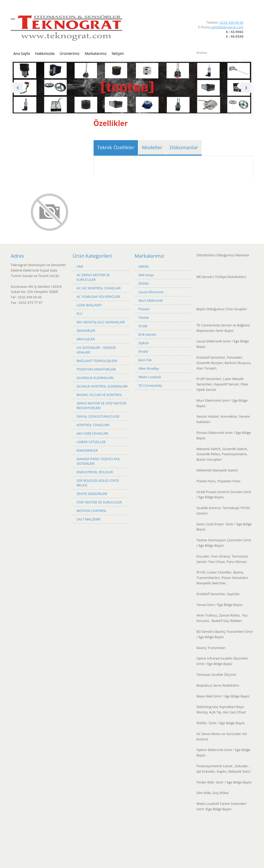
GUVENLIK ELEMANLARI (95, 378)
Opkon (144, 343)
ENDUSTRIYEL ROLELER (95, 472)
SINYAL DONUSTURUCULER (98, 416)
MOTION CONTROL (92, 511)
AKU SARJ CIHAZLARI (92, 433)
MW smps (146, 275)
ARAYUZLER (86, 339)
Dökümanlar (184, 147)
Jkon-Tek (145, 360)
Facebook (232, 10)
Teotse (144, 317)
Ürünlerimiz (70, 53)
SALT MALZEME (89, 519)
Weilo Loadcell (150, 377)
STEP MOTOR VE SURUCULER (99, 502)
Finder (143, 351)
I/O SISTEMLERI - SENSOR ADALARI (96, 350)
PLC (80, 314)
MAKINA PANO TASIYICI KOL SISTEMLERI (98, 461)
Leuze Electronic (151, 292)
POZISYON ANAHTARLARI (96, 369)
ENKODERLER (87, 450)
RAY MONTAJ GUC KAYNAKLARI (101, 322)
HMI (80, 266)
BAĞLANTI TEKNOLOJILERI (97, 361)
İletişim (118, 53)
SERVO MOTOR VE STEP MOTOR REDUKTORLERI (101, 406)
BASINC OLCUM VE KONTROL (99, 395)
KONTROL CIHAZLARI (93, 425)
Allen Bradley (149, 368)
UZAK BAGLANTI (89, 305)
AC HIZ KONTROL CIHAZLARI (99, 288)
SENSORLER (86, 331)
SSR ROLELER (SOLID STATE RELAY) (98, 483)
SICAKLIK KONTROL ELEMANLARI (102, 386)
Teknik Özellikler (116, 147)
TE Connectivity (150, 385)
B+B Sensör (147, 334)
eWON (143, 266)
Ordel (143, 326)
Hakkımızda (45, 53)
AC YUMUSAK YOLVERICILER (98, 297)
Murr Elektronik (151, 300)
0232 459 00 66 (232, 22)
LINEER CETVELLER (91, 442)
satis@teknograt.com (227, 27)
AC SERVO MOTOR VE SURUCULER (93, 277)
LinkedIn (241, 10)
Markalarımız (96, 53)
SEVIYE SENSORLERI (92, 494)
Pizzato (144, 309)
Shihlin (144, 283)
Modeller (152, 147)
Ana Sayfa (22, 53)
